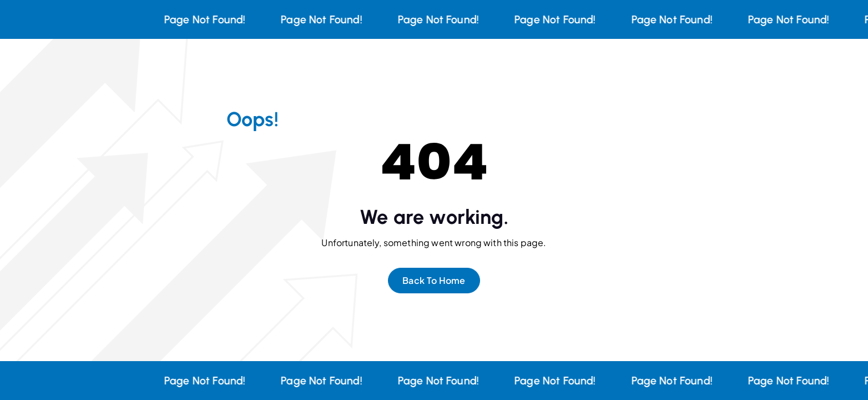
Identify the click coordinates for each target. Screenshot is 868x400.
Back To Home (434, 280)
